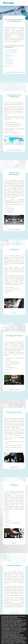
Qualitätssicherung (9, 60)
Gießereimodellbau (9, 63)
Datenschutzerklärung (11, 635)
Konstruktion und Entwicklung (11, 50)
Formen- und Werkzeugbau (11, 52)
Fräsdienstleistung (9, 61)
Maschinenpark (7, 66)
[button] (1, 13)
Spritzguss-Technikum (10, 56)
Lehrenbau (8, 54)
